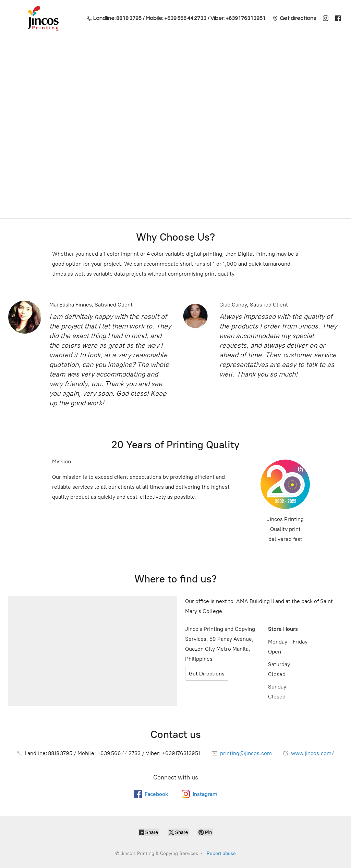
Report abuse (221, 853)
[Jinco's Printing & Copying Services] (43, 18)
